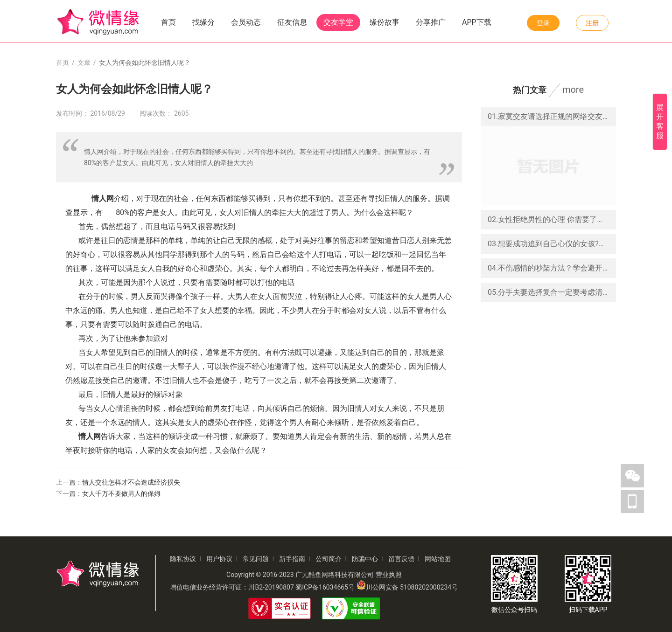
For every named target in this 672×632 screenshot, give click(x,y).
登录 (543, 23)
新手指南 (292, 559)
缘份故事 (385, 22)
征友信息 (292, 22)
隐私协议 (183, 559)
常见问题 (256, 559)
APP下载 (477, 22)
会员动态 (246, 22)
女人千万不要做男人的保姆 (121, 493)
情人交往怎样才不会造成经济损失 (131, 482)
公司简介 (329, 559)
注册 (592, 23)
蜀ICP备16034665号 (325, 587)
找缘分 (203, 22)
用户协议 (219, 559)
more (573, 90)
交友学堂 (338, 22)
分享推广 (431, 22)
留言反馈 (401, 559)
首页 (168, 22)
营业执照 (389, 575)
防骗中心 (365, 559)
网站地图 (438, 559)
